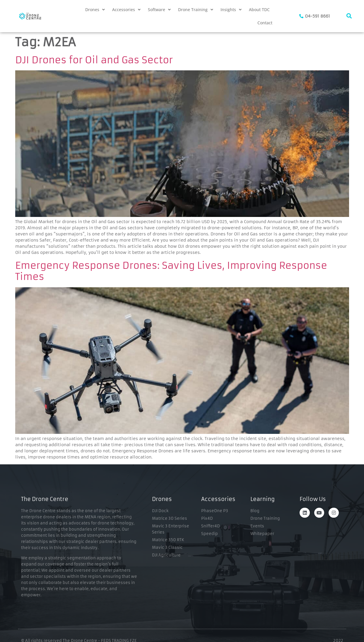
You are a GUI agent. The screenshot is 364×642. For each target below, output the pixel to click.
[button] (95, 10)
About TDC (259, 10)
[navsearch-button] (349, 16)
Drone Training (196, 10)
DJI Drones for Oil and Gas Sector (94, 60)
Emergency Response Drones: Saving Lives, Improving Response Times (171, 271)
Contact (265, 23)
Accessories (126, 10)
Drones (95, 10)
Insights (231, 10)
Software (159, 10)
